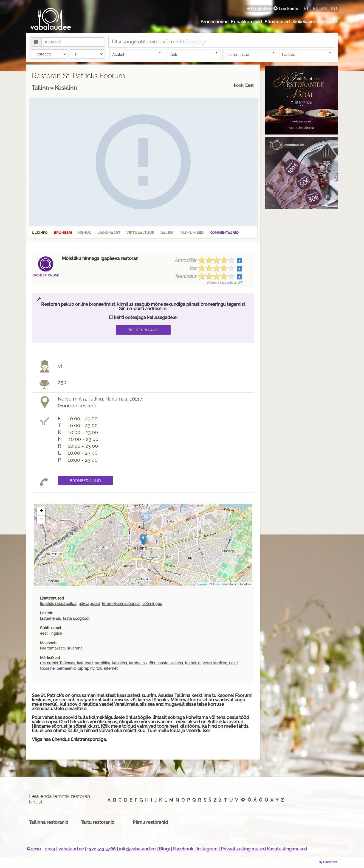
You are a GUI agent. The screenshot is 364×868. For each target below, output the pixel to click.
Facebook (183, 849)
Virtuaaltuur (140, 233)
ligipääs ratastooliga (58, 604)
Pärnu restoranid (150, 822)
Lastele (307, 54)
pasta (163, 663)
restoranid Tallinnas (58, 663)
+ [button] (41, 511)
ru (334, 9)
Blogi (164, 849)
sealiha (177, 663)
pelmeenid (66, 668)
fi (315, 9)
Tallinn (41, 88)
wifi (99, 668)
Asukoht (137, 54)
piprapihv (86, 668)
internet (111, 668)
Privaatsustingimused (243, 849)
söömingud (152, 604)
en (324, 9)
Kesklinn (66, 88)
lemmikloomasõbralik (121, 604)
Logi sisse (260, 9)
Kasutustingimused (287, 849)
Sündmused (277, 22)
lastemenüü (51, 618)
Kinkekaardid (306, 22)
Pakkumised (192, 233)
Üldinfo (40, 234)
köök (193, 54)
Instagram (207, 849)
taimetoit (193, 663)
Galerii (167, 233)
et (306, 9)
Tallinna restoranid (49, 822)
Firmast (330, 22)
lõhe (153, 663)
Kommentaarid (224, 233)
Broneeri (63, 233)
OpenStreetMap (224, 584)
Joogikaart (109, 233)
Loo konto (286, 9)
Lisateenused (250, 54)
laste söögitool (76, 618)
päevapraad (89, 604)
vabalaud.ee (71, 849)
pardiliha (102, 663)
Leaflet (203, 584)
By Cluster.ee (328, 862)
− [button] (41, 520)
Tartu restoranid (98, 822)
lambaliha (138, 663)
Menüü (85, 233)
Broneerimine (214, 22)
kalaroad (85, 663)
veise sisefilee (215, 663)
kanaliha (120, 663)
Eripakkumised (246, 22)
